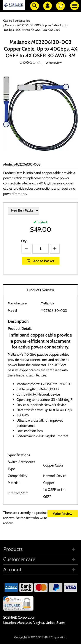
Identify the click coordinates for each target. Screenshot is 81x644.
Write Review (63, 514)
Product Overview (41, 290)
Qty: (24, 241)
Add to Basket (43, 261)
